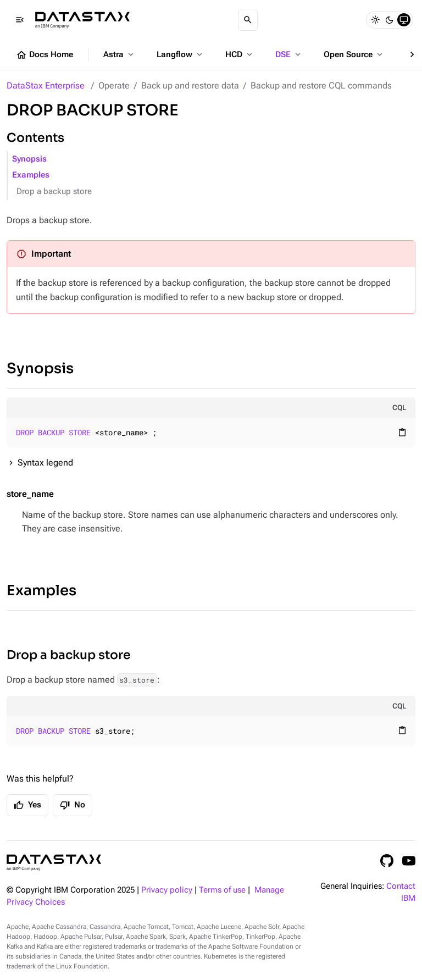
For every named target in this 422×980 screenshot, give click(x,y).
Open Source (354, 54)
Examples (31, 175)
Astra (120, 54)
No (73, 805)
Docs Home (45, 55)
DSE (289, 54)
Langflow (181, 54)
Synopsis (29, 159)
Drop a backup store (54, 192)
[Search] (248, 20)
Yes (27, 805)
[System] (404, 20)
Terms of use (222, 890)
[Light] (375, 20)
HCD (240, 54)
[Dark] (390, 20)
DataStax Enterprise (46, 85)
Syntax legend (45, 463)
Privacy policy (167, 890)
